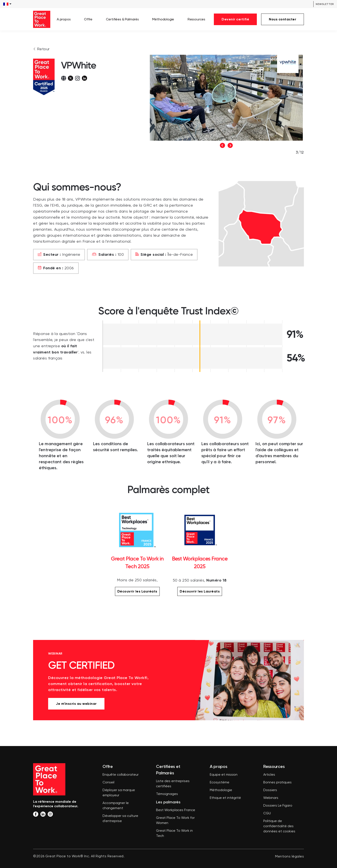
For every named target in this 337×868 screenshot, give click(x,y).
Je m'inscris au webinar (76, 704)
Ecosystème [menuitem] (220, 783)
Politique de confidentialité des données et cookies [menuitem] (279, 826)
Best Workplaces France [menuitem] (176, 810)
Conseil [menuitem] (108, 783)
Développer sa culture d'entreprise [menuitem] (120, 819)
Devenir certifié (235, 19)
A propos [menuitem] (64, 19)
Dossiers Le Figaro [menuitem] (278, 806)
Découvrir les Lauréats (137, 591)
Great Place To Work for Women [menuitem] (175, 821)
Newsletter (325, 4)
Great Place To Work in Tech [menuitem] (174, 833)
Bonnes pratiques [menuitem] (277, 783)
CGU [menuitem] (267, 813)
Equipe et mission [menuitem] (224, 775)
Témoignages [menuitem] (167, 794)
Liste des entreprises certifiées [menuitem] (173, 784)
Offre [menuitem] (88, 19)
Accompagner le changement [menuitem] (116, 806)
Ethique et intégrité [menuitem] (225, 798)
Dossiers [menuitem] (270, 790)
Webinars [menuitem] (271, 798)
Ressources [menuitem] (196, 19)
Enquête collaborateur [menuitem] (121, 775)
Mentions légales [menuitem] (290, 857)
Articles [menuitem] (269, 775)
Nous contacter (283, 19)
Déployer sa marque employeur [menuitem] (119, 793)
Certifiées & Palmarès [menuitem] (122, 19)
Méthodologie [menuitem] (163, 19)
